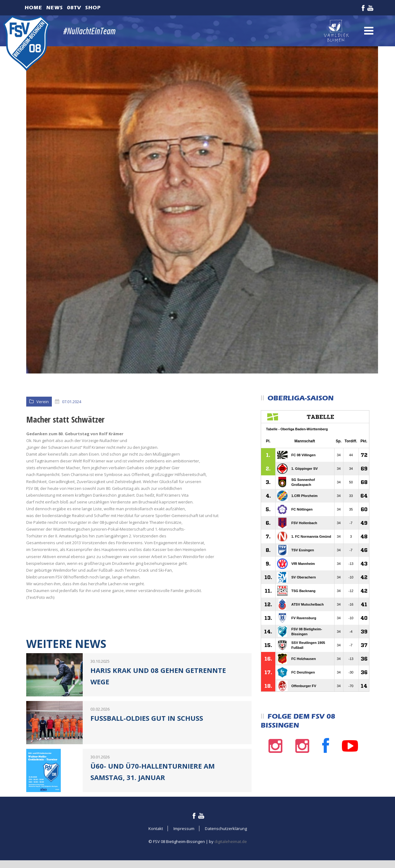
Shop (93, 8)
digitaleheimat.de (231, 841)
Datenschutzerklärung (226, 828)
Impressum (184, 828)
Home (33, 8)
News (55, 8)
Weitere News (66, 644)
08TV (74, 8)
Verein (43, 402)
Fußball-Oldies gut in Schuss (147, 718)
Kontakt (156, 828)
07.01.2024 (72, 402)
